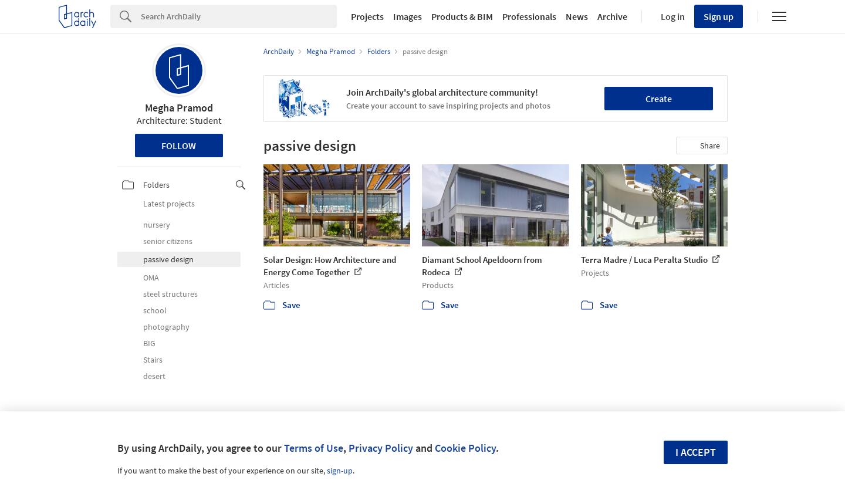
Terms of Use (314, 448)
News (577, 16)
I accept (696, 452)
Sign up (719, 16)
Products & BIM (462, 16)
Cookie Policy (465, 448)
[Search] (239, 16)
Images (408, 16)
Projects (367, 16)
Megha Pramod (179, 108)
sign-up (340, 471)
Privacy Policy (381, 448)
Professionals (529, 16)
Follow (179, 146)
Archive (612, 16)
